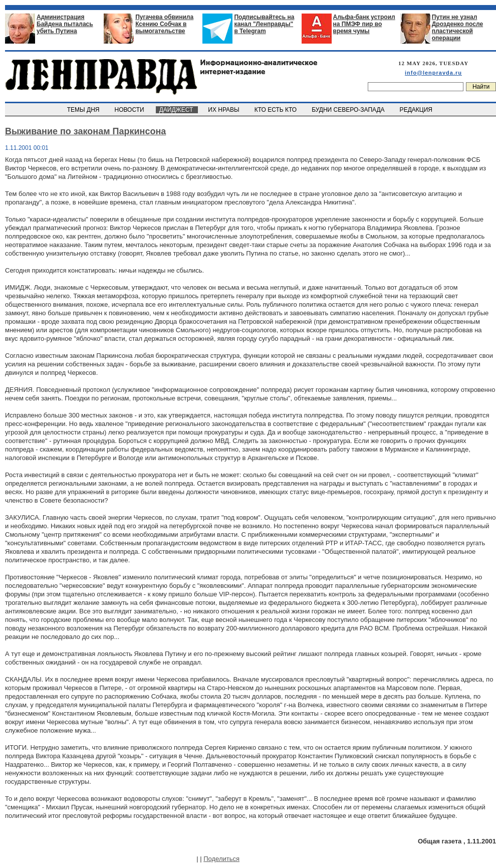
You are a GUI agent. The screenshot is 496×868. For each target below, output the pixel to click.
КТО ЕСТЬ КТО (276, 110)
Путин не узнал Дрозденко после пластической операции (457, 28)
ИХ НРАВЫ (225, 110)
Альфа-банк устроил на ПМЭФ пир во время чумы (364, 24)
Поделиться (221, 859)
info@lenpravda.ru (433, 73)
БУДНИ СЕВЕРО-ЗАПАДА (349, 110)
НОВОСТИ (130, 110)
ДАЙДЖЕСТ (177, 110)
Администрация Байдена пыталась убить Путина (65, 24)
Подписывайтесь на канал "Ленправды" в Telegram (264, 24)
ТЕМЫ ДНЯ (84, 110)
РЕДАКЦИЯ (417, 110)
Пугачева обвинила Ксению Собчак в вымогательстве (164, 24)
